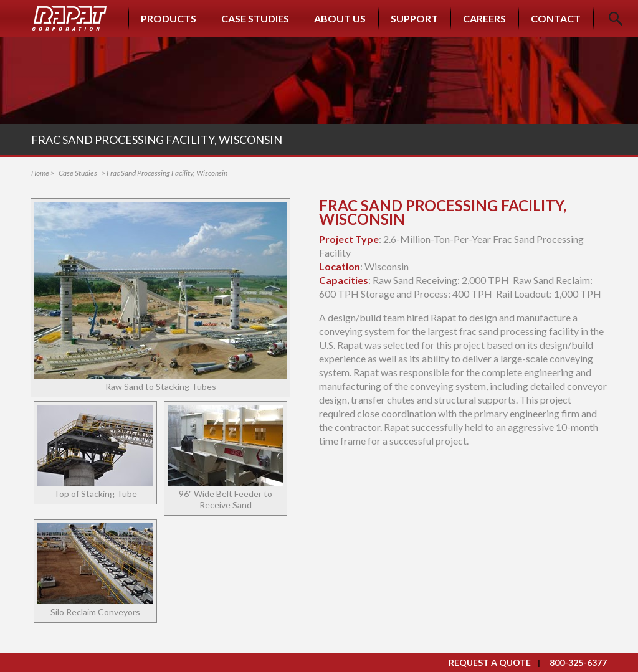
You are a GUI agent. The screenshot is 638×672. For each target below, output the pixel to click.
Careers (484, 18)
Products (169, 18)
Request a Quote (490, 662)
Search (616, 18)
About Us (340, 18)
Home (40, 173)
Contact (556, 18)
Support (414, 18)
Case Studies (255, 18)
